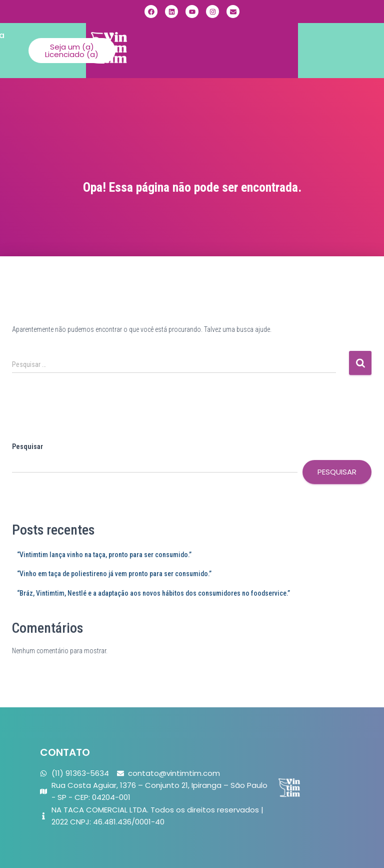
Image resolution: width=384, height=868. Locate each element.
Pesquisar (27, 447)
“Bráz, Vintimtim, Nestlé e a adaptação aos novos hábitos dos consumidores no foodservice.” (153, 593)
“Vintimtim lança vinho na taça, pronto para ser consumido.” (104, 555)
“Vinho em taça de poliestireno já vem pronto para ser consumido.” (114, 574)
